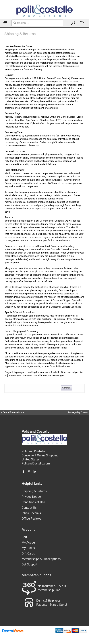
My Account (30, 542)
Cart (24, 537)
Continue (66, 388)
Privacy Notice (31, 497)
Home (1, 27)
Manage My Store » (79, 412)
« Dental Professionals (13, 412)
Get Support (30, 564)
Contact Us (29, 508)
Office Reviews (31, 519)
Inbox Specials (31, 513)
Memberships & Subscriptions (41, 559)
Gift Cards (28, 553)
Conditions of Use (33, 502)
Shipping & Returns (2, 27)
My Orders (28, 548)
